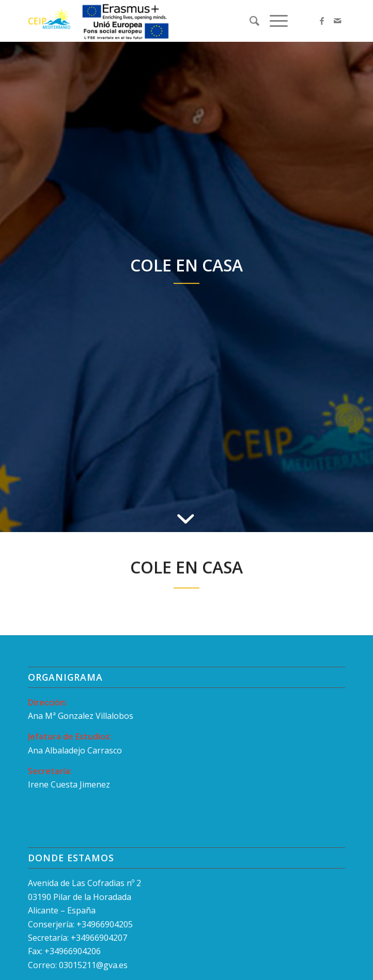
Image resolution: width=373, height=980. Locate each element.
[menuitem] (249, 21)
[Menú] (274, 21)
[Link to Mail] (337, 21)
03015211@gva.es (94, 965)
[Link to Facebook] (322, 21)
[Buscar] (249, 21)
